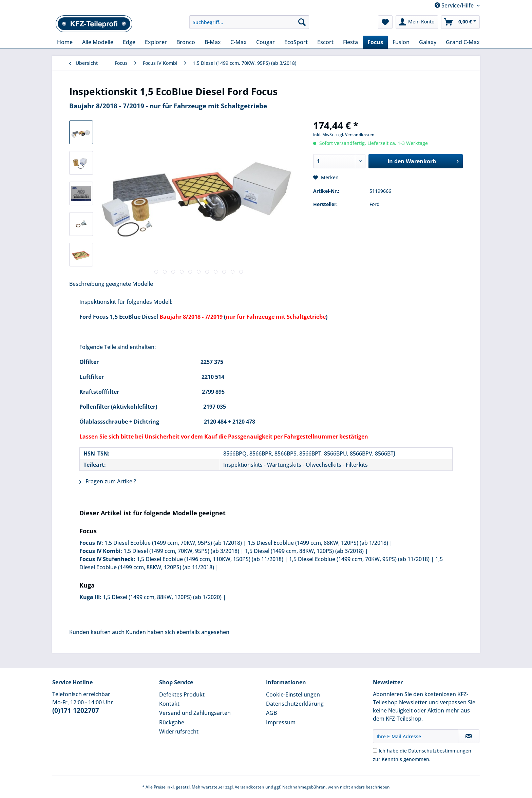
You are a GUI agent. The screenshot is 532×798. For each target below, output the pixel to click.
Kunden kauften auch (97, 632)
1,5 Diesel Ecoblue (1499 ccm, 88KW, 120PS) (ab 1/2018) (318, 543)
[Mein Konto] (417, 22)
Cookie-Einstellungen (293, 694)
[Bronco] (186, 42)
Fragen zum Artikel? (108, 481)
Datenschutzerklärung (295, 704)
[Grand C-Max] (463, 42)
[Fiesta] (350, 42)
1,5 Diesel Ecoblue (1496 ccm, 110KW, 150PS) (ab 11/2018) (210, 559)
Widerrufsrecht (179, 731)
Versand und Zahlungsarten (195, 713)
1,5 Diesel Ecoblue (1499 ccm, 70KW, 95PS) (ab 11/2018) (359, 559)
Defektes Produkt (182, 694)
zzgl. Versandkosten (355, 135)
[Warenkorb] (460, 22)
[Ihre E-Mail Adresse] (416, 736)
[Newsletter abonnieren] (469, 736)
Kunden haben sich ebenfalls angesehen (178, 632)
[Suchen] (302, 22)
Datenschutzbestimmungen (440, 751)
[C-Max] (239, 42)
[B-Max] (213, 42)
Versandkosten (250, 787)
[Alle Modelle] (98, 42)
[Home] (65, 42)
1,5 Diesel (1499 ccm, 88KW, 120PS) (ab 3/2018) (304, 551)
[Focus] (375, 42)
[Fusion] (401, 42)
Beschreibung (87, 284)
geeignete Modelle (129, 284)
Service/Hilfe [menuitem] (455, 5)
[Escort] (325, 42)
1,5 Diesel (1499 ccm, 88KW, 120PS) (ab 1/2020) (162, 597)
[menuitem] (249, 25)
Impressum (281, 722)
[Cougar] (265, 42)
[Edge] (129, 42)
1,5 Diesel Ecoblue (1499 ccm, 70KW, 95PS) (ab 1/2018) (173, 543)
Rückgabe (172, 722)
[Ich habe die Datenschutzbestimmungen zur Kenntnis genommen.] (375, 750)
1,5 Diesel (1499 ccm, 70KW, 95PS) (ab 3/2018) (181, 551)
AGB (271, 713)
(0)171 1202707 (76, 710)
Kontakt (169, 704)
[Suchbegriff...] (249, 22)
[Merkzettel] (385, 22)
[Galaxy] (428, 42)
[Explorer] (156, 42)
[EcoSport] (296, 42)
